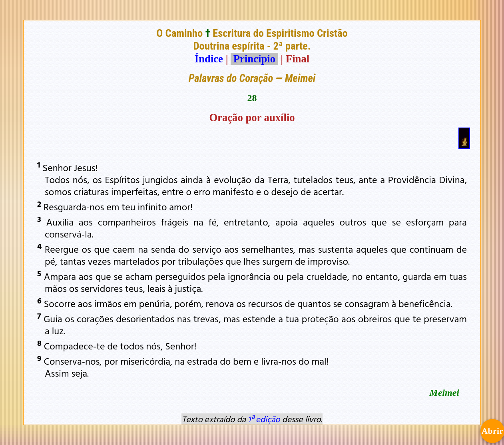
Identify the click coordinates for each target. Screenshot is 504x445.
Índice (209, 59)
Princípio (254, 59)
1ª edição (264, 419)
